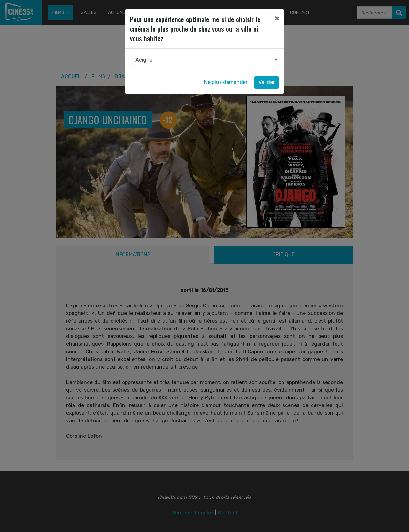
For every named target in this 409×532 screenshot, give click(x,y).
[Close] (277, 18)
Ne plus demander (226, 82)
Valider (267, 82)
